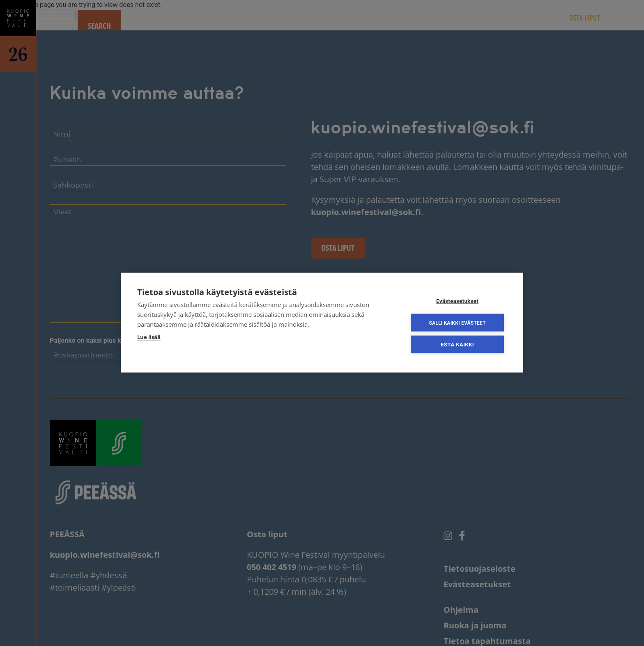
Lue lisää (149, 338)
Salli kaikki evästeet (457, 323)
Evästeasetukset (457, 302)
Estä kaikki (457, 345)
